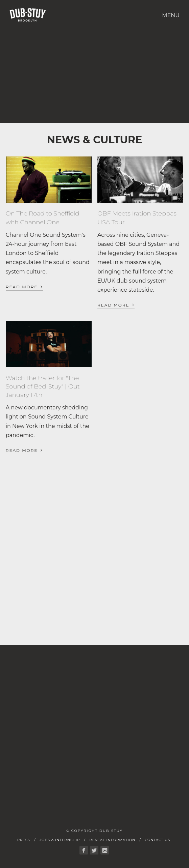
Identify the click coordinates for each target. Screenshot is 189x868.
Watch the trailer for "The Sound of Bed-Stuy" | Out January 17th (43, 386)
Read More (24, 286)
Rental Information (112, 840)
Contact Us (157, 840)
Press (24, 840)
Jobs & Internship (60, 840)
